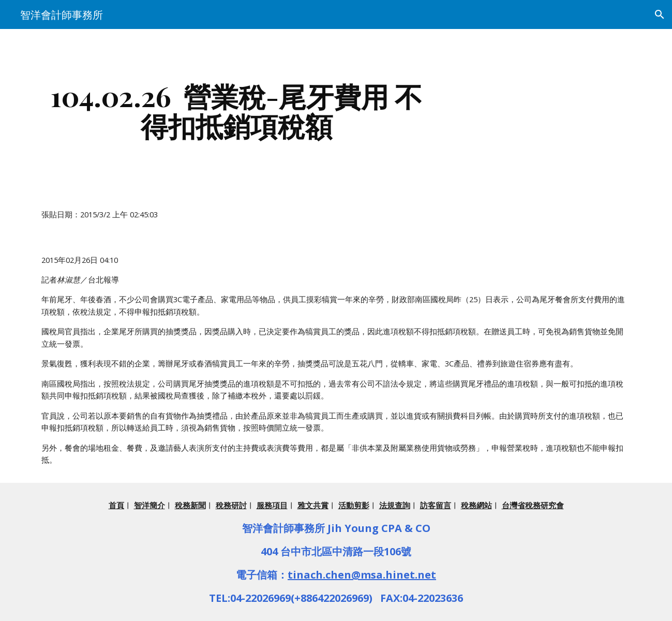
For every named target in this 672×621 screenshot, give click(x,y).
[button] (660, 14)
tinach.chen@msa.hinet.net (362, 575)
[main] (236, 110)
